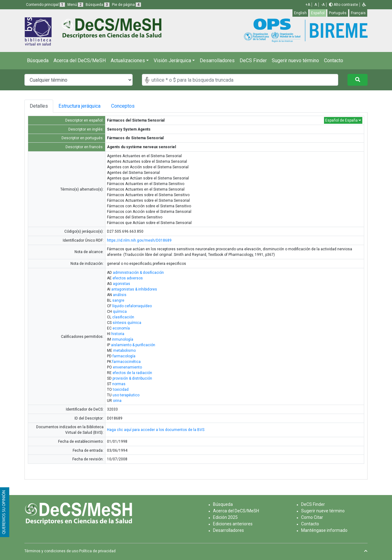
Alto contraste (343, 5)
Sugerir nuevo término (295, 60)
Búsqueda (38, 60)
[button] (364, 5)
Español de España (343, 120)
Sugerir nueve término (323, 511)
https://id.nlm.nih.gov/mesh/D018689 (139, 240)
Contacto (334, 60)
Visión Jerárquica (172, 60)
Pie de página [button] (126, 5)
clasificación (123, 317)
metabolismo (124, 351)
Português (338, 13)
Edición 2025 (225, 517)
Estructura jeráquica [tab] (80, 106)
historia (118, 334)
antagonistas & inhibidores (134, 289)
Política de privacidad (97, 551)
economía (121, 328)
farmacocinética (126, 362)
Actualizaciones (128, 60)
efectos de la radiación (132, 373)
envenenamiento (127, 367)
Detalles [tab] (39, 106)
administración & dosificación (138, 273)
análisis (120, 295)
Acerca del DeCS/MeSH (80, 60)
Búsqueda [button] (98, 5)
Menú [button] (75, 5)
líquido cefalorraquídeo (132, 306)
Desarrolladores (217, 60)
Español (318, 13)
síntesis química (127, 323)
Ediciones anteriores (233, 524)
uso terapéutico (126, 395)
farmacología (124, 356)
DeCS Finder (253, 60)
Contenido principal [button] (45, 5)
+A (308, 5)
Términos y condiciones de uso (51, 551)
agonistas (121, 284)
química (120, 312)
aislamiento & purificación (133, 345)
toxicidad (121, 390)
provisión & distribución (132, 378)
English (300, 13)
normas (119, 384)
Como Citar (312, 517)
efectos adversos (128, 278)
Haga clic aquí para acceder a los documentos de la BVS (156, 430)
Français (358, 13)
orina (117, 401)
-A (323, 5)
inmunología (123, 339)
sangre (118, 300)
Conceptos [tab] (128, 106)
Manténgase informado (324, 530)
